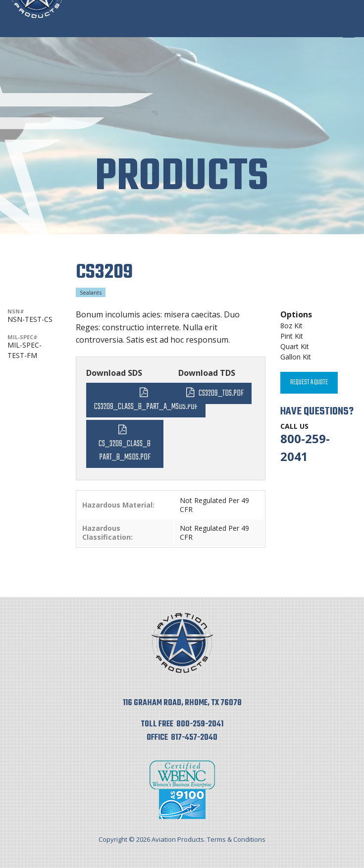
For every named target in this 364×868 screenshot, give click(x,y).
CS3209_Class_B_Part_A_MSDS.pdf (146, 407)
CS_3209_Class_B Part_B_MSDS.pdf (125, 451)
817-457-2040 (194, 738)
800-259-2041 (200, 724)
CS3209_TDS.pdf (221, 393)
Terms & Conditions (236, 839)
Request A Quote (309, 383)
